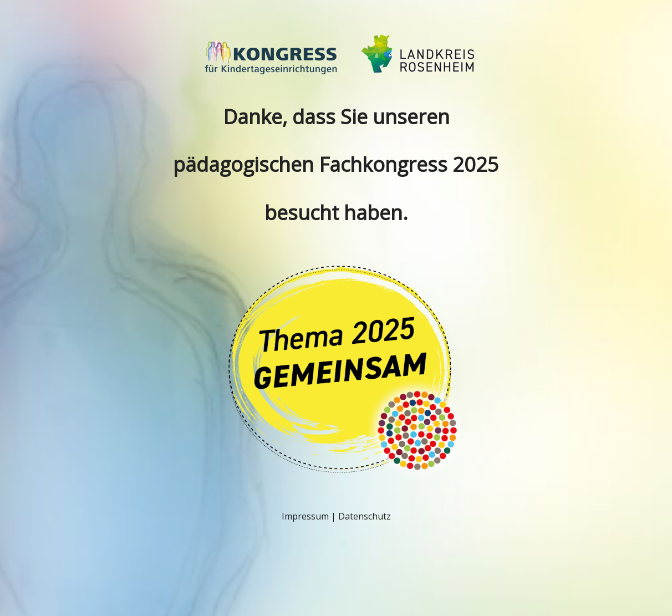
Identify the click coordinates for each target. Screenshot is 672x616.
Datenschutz (365, 516)
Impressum (305, 516)
